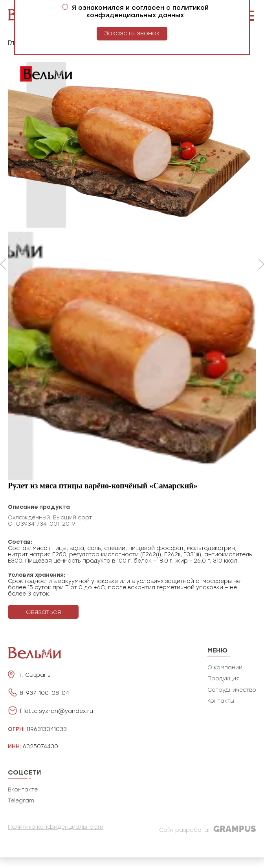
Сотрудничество (232, 690)
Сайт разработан (208, 829)
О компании (225, 668)
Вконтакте (23, 790)
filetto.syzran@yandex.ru (56, 711)
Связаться (43, 612)
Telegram (21, 801)
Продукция (224, 679)
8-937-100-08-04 (44, 693)
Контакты (221, 701)
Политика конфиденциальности (56, 827)
